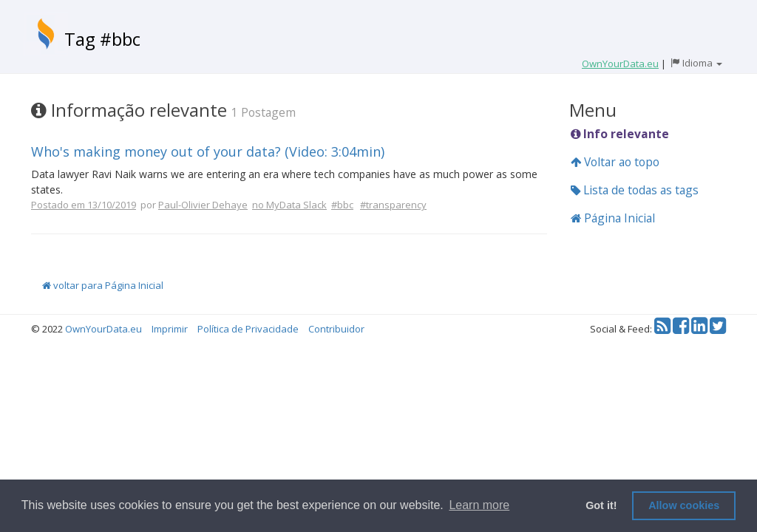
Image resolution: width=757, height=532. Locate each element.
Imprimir (170, 329)
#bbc (342, 205)
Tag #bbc (102, 39)
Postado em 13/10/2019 (84, 205)
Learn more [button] (479, 505)
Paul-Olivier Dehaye (203, 205)
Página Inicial (613, 218)
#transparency (393, 205)
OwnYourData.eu (103, 329)
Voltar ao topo (615, 162)
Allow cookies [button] (684, 505)
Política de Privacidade (248, 329)
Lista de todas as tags (635, 190)
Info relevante (620, 134)
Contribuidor (336, 329)
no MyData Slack (289, 205)
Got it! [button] (601, 505)
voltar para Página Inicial (103, 285)
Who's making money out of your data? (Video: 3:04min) (208, 151)
